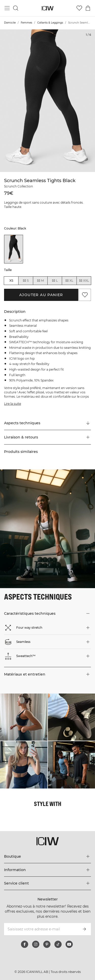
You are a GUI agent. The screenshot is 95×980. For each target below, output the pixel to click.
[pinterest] (47, 944)
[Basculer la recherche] (16, 8)
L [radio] (55, 281)
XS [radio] (11, 281)
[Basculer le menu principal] (7, 8)
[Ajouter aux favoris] (85, 295)
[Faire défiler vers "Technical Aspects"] (48, 423)
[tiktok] (58, 944)
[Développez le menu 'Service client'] (48, 883)
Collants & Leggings (50, 23)
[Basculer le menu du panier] (88, 8)
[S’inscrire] (84, 929)
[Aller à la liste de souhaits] (79, 8)
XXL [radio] (84, 281)
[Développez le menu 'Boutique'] (48, 856)
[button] (48, 437)
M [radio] (40, 281)
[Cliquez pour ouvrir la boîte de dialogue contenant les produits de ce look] (24, 717)
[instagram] (36, 944)
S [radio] (26, 281)
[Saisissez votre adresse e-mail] (41, 929)
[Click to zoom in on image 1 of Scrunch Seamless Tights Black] (48, 101)
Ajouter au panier (41, 295)
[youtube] (69, 944)
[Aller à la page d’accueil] (48, 8)
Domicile (10, 23)
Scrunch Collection (18, 186)
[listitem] (14, 249)
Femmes (26, 23)
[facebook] (25, 944)
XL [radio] (69, 281)
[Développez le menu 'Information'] (48, 870)
